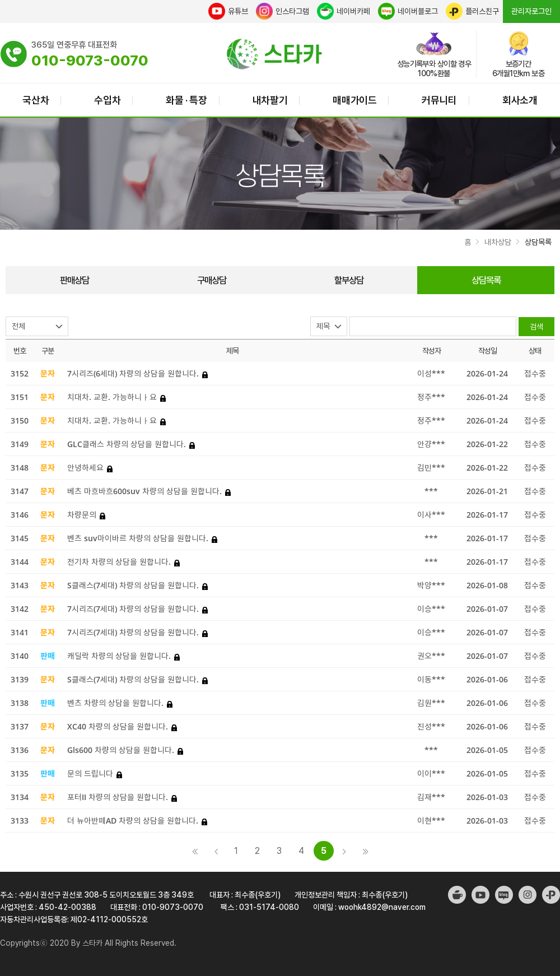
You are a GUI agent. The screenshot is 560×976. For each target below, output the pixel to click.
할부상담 (349, 280)
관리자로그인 (531, 11)
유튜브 (228, 11)
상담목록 (486, 280)
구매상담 (212, 280)
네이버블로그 (408, 11)
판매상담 (74, 280)
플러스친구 (472, 11)
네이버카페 (344, 11)
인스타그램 (283, 11)
